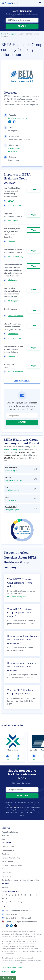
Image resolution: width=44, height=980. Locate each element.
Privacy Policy (14, 808)
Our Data (5, 854)
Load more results (22, 381)
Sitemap (5, 887)
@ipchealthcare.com (16, 316)
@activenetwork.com (16, 372)
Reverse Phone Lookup (11, 858)
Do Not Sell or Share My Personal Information (20, 880)
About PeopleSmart (10, 832)
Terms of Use (6, 968)
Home (4, 34)
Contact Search (8, 847)
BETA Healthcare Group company (19, 448)
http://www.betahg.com (17, 118)
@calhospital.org (14, 221)
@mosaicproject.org (15, 257)
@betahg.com (13, 241)
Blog (4, 839)
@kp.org (11, 201)
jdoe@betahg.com (12, 471)
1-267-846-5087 (10, 914)
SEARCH (22, 26)
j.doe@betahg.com (12, 510)
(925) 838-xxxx (14, 151)
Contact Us (6, 873)
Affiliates (5, 836)
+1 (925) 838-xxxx (15, 149)
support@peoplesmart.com (15, 911)
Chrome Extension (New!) (12, 865)
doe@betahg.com (12, 490)
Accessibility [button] (9, 972)
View (34, 190)
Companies (13, 34)
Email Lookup (7, 862)
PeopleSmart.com (17, 810)
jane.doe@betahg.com (14, 480)
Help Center (7, 876)
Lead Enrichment (9, 850)
